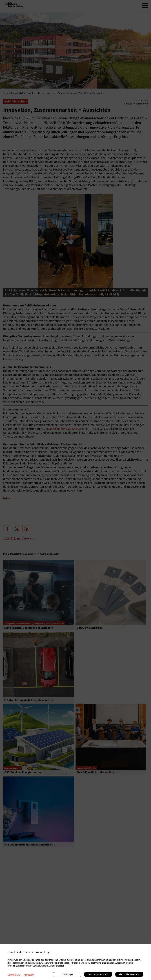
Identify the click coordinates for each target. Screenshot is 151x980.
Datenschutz (14, 975)
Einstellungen (67, 974)
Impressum (29, 975)
